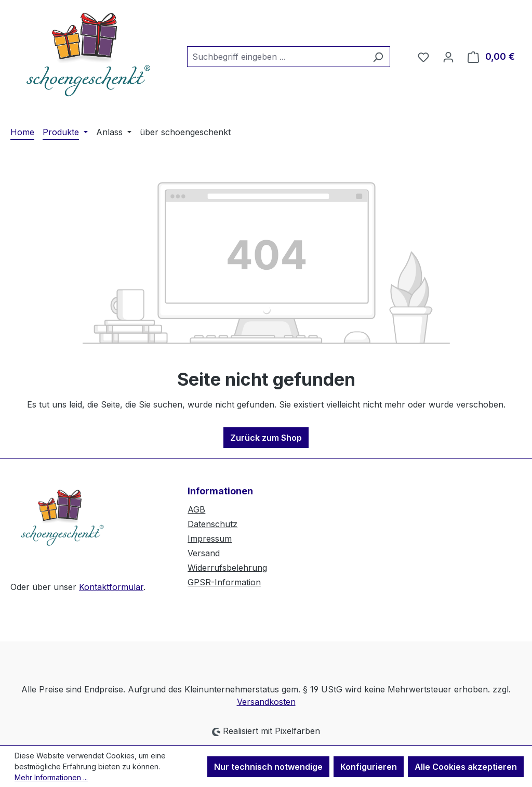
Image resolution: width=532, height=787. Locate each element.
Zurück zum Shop (266, 438)
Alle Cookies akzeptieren (466, 767)
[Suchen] (378, 57)
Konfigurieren (369, 767)
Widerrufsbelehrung (227, 568)
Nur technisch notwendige (268, 767)
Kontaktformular (111, 587)
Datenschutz (212, 524)
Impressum (210, 539)
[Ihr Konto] (448, 57)
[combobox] (277, 57)
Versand (204, 553)
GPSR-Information (224, 582)
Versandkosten (266, 702)
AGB (196, 509)
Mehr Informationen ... (51, 777)
